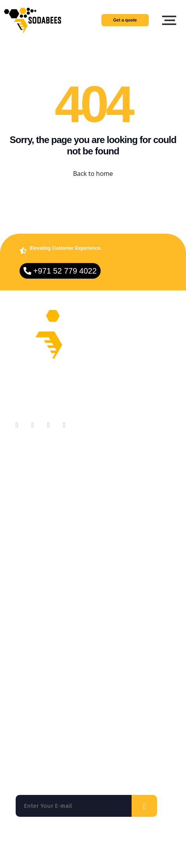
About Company (38, 473)
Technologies (35, 617)
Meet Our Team (38, 488)
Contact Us (31, 504)
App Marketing (37, 632)
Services (28, 585)
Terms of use (70, 848)
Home (24, 570)
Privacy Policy (116, 848)
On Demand (33, 601)
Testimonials (34, 520)
